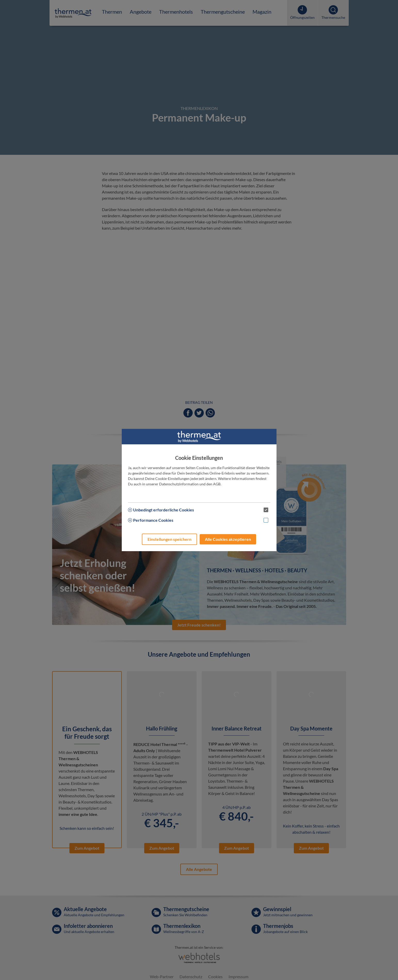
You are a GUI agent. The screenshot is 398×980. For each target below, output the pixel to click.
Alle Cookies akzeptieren (228, 539)
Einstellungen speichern (169, 539)
